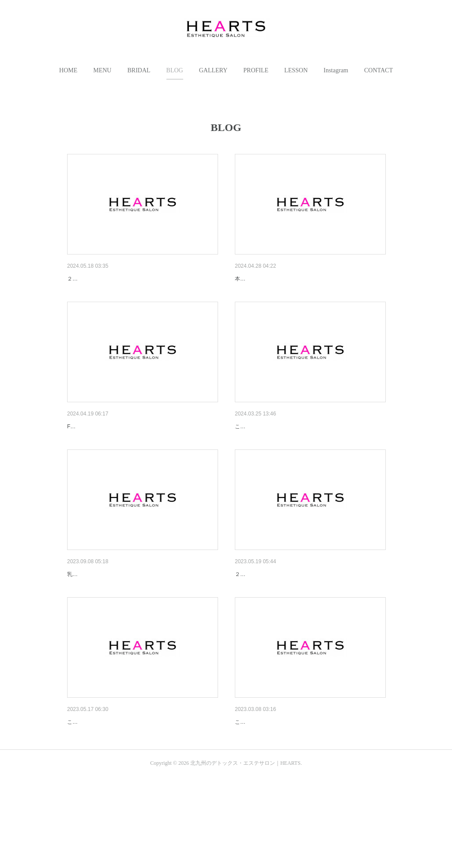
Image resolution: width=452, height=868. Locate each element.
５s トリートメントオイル (104, 449)
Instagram (336, 70)
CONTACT (379, 70)
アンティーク (253, 279)
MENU (102, 70)
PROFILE (256, 70)
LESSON (296, 70)
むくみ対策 (83, 790)
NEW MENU (84, 620)
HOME (68, 70)
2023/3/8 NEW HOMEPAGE (273, 790)
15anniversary (254, 620)
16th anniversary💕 (94, 279)
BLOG (175, 70)
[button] (68, 71)
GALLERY (213, 70)
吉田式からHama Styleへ (269, 449)
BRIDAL (139, 70)
